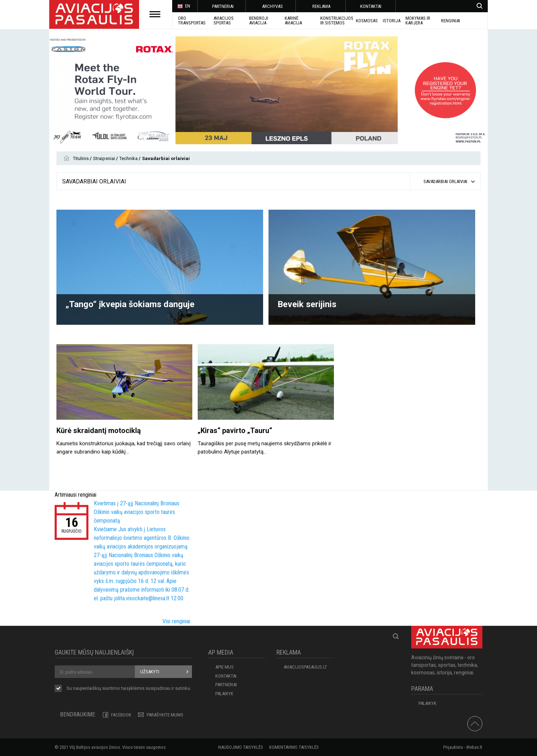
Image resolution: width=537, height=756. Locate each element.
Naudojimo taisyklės (241, 747)
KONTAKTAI (371, 6)
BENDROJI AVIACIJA (259, 21)
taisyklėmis (133, 688)
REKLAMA (321, 6)
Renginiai (451, 21)
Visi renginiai (176, 621)
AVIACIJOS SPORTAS (224, 21)
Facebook (121, 715)
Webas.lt (474, 747)
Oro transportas (192, 21)
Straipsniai (105, 158)
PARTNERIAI (223, 6)
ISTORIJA (392, 21)
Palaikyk (224, 694)
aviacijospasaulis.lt (305, 667)
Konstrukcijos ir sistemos (337, 21)
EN (184, 6)
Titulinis (81, 158)
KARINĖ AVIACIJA (293, 21)
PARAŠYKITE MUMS (165, 715)
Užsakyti (150, 672)
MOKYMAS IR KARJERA (418, 21)
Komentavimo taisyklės (294, 747)
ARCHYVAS (272, 6)
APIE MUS (224, 667)
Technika (129, 158)
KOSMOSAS (367, 21)
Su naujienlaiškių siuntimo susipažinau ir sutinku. (129, 689)
